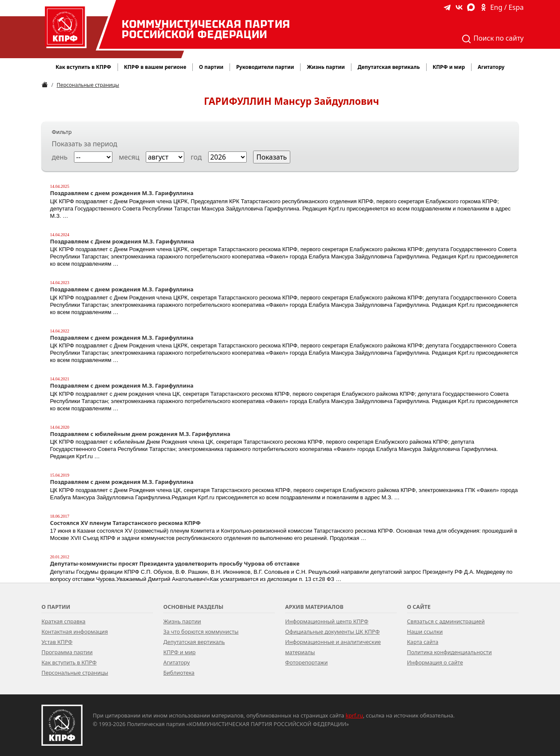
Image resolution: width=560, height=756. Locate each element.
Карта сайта (423, 642)
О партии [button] (211, 67)
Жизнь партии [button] (326, 67)
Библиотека (179, 673)
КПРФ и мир (180, 652)
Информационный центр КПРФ (327, 621)
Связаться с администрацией (446, 621)
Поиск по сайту (492, 39)
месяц (129, 157)
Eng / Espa (507, 7)
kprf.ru (355, 715)
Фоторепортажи (307, 662)
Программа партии (67, 652)
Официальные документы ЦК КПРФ (332, 631)
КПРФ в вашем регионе (155, 67)
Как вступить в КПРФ (83, 67)
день (60, 157)
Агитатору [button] (491, 67)
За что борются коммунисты (201, 631)
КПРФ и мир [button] (449, 67)
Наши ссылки (425, 631)
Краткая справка (63, 621)
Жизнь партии (182, 621)
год (196, 157)
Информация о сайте (435, 662)
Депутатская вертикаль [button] (389, 67)
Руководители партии (265, 67)
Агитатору (177, 662)
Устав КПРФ (57, 642)
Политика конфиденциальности (449, 652)
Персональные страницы (88, 85)
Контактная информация (75, 631)
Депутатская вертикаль (194, 642)
